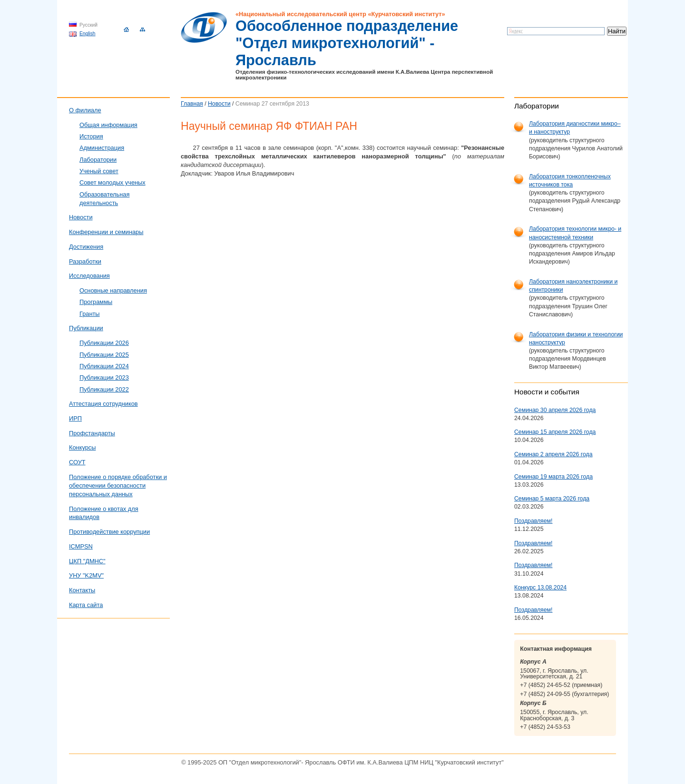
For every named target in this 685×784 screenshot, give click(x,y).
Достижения (86, 247)
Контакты (82, 590)
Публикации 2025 (104, 355)
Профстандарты (92, 433)
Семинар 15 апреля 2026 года (555, 432)
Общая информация (108, 125)
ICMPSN (81, 546)
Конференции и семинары (106, 232)
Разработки (85, 261)
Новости (219, 104)
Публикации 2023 (104, 377)
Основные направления (113, 290)
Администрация (102, 148)
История (91, 136)
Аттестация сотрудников (103, 404)
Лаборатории (98, 160)
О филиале (85, 110)
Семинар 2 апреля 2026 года (553, 454)
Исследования (89, 276)
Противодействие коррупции (109, 532)
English (88, 34)
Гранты (90, 314)
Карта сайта (86, 605)
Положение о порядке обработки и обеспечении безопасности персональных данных (118, 485)
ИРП (75, 418)
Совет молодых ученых (113, 182)
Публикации (86, 328)
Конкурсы (82, 447)
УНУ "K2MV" (86, 575)
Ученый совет (99, 171)
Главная (192, 104)
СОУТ (77, 462)
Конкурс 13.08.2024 (540, 588)
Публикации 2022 (104, 389)
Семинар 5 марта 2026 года (552, 499)
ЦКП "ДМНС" (87, 561)
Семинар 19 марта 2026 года (553, 477)
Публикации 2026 (104, 343)
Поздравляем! (533, 521)
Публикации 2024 (104, 366)
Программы (96, 302)
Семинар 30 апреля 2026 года (555, 410)
